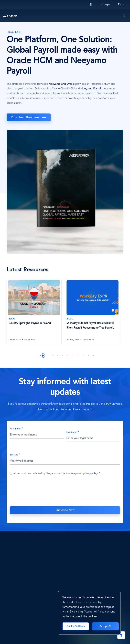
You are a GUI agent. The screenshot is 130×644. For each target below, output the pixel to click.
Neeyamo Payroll (91, 89)
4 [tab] (53, 356)
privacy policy (90, 473)
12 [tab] (93, 356)
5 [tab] (58, 356)
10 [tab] (83, 356)
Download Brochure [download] (26, 118)
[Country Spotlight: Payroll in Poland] (34, 312)
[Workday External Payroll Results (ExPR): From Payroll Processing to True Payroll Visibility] (93, 312)
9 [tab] (78, 356)
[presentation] (65, 490)
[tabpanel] (36, 314)
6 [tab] (63, 356)
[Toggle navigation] (124, 16)
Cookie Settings (76, 626)
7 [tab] (68, 356)
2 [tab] (43, 356)
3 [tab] (48, 356)
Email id (14, 455)
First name (16, 429)
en (119, 5)
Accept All (106, 626)
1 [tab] (38, 356)
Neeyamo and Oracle (62, 84)
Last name (72, 432)
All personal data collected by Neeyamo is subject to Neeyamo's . (56, 473)
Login (105, 5)
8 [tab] (73, 356)
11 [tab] (88, 356)
